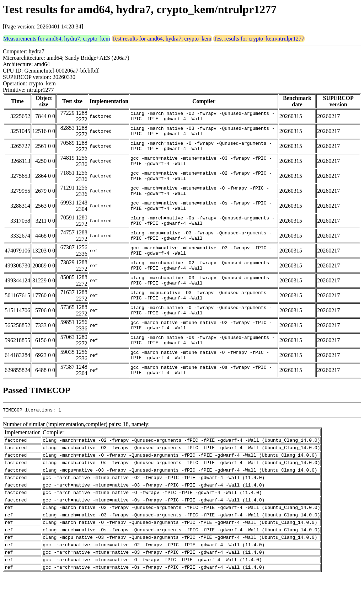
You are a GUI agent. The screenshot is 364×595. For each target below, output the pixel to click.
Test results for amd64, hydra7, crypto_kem (162, 39)
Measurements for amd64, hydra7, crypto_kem (57, 39)
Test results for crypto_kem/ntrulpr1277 (259, 39)
